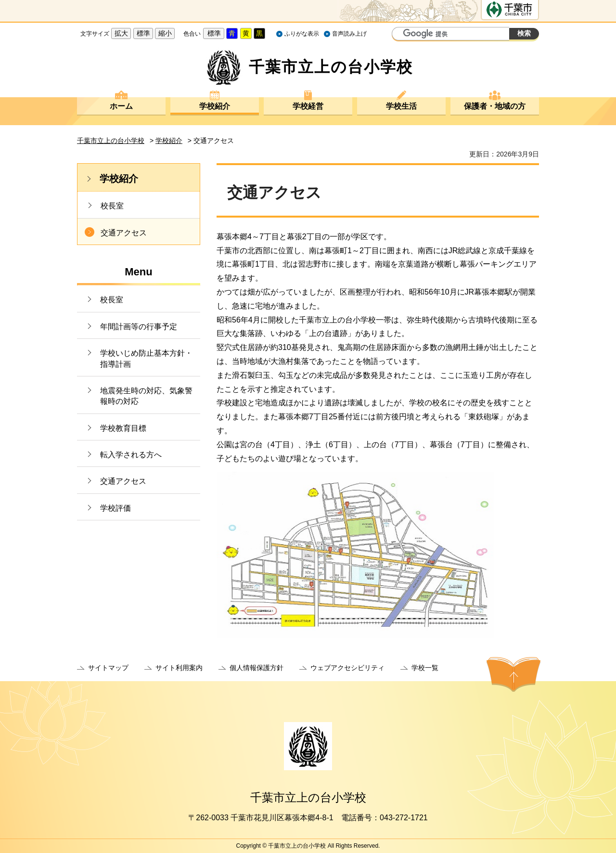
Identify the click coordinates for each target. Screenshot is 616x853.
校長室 (112, 206)
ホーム (121, 106)
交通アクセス (124, 233)
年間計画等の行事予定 (139, 327)
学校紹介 (215, 106)
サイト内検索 (400, 35)
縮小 (165, 33)
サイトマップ (108, 668)
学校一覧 (425, 668)
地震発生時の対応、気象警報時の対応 (146, 396)
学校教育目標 (123, 428)
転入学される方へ (131, 455)
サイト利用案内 (179, 668)
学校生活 (401, 106)
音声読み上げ (349, 34)
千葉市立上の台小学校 (111, 141)
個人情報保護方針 (257, 668)
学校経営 (308, 106)
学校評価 (115, 508)
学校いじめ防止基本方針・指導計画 (146, 358)
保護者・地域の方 (495, 106)
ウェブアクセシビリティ (347, 668)
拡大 (121, 33)
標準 (143, 33)
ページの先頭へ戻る (513, 674)
